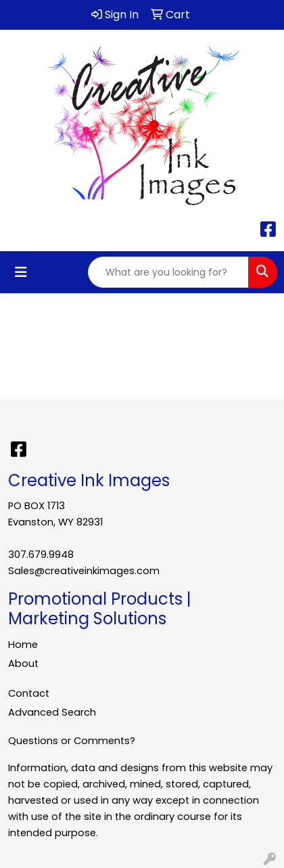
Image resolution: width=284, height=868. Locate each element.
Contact (29, 693)
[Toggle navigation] (21, 272)
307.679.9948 (41, 555)
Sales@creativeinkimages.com (84, 571)
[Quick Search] (168, 272)
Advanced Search (52, 712)
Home (23, 645)
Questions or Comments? (72, 741)
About (23, 664)
